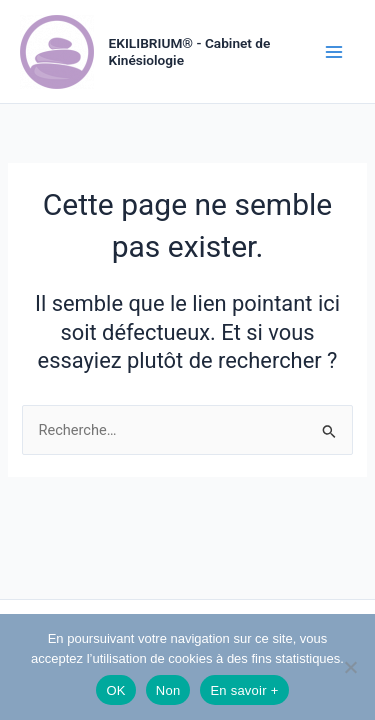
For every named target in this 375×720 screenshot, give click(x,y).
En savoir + (244, 690)
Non (168, 690)
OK (115, 690)
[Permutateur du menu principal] (334, 52)
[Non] (350, 667)
